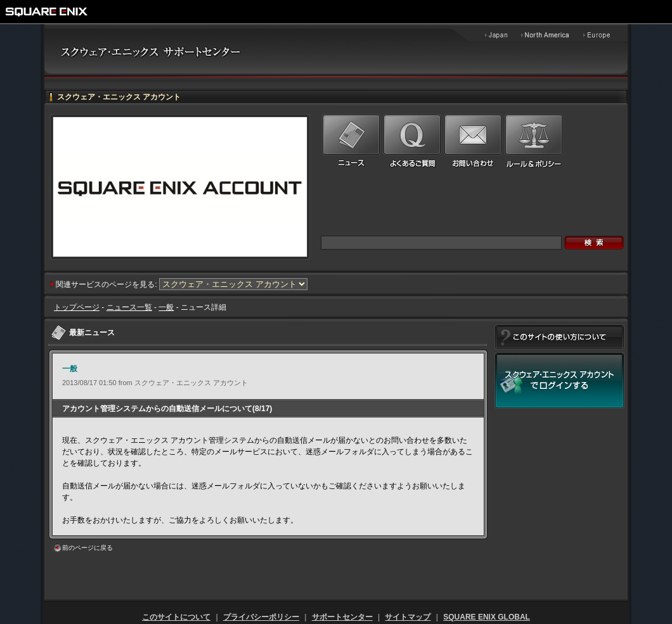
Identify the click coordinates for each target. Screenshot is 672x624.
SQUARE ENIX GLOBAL (487, 617)
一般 (166, 307)
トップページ (77, 307)
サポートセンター (342, 617)
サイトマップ (408, 617)
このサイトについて (176, 617)
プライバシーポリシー (261, 617)
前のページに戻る (87, 548)
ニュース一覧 (129, 307)
